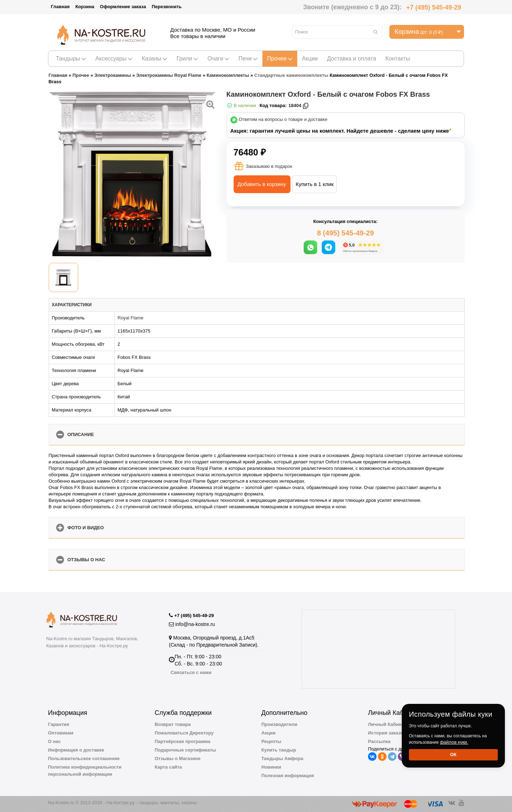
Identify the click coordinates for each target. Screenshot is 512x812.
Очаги (218, 59)
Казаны (155, 59)
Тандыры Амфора (282, 758)
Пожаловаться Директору (184, 733)
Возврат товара (173, 724)
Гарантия (58, 724)
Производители (279, 724)
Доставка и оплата (352, 59)
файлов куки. (454, 742)
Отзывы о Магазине (178, 758)
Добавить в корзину (262, 184)
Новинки (271, 767)
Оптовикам (61, 733)
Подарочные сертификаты (185, 750)
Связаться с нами (191, 672)
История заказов (387, 733)
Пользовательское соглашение (84, 758)
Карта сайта (168, 767)
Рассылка (379, 741)
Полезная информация (288, 776)
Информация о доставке (76, 750)
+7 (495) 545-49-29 (434, 7)
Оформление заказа (123, 7)
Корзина (85, 7)
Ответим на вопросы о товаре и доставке (283, 120)
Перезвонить (167, 7)
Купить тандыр (279, 750)
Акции (310, 59)
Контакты (398, 59)
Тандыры (71, 59)
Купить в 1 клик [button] (314, 184)
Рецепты (271, 741)
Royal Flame (131, 318)
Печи (248, 59)
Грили (188, 59)
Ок (453, 755)
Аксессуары (114, 59)
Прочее (280, 59)
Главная (60, 7)
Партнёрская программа (183, 741)
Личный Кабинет (387, 724)
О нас (54, 741)
